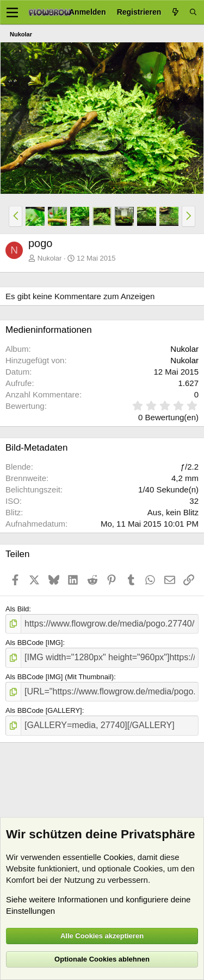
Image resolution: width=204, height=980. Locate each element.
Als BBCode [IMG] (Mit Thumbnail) (60, 677)
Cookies (118, 857)
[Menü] (12, 12)
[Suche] (193, 12)
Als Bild (17, 609)
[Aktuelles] (175, 12)
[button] (16, 216)
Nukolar (50, 258)
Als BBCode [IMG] (34, 643)
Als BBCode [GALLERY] (44, 710)
